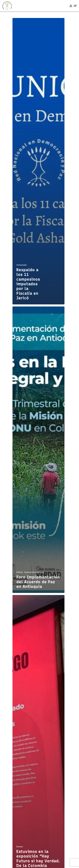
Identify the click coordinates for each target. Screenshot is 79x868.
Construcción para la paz (34, 572)
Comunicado (21, 265)
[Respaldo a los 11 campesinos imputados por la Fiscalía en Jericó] (38, 161)
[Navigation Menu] (75, 6)
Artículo (19, 572)
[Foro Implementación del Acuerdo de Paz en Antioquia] (38, 450)
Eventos (20, 847)
